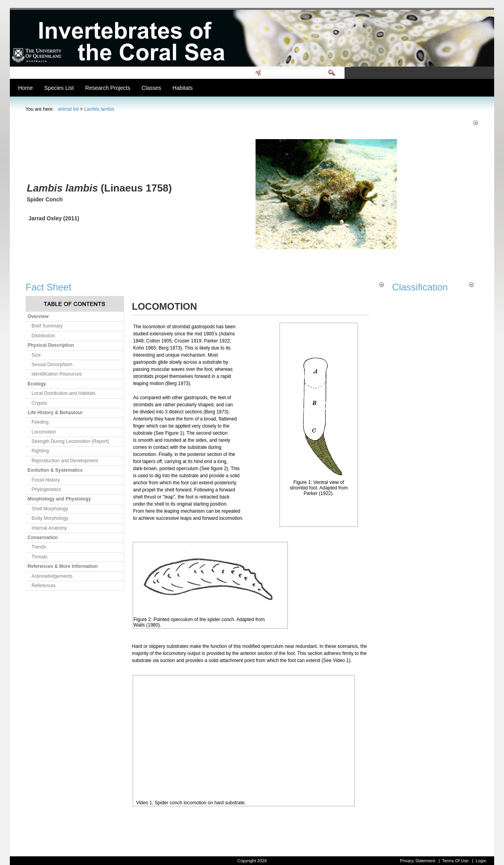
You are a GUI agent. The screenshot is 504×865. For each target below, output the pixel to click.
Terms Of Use (455, 861)
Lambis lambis (99, 109)
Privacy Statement (417, 861)
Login (481, 861)
